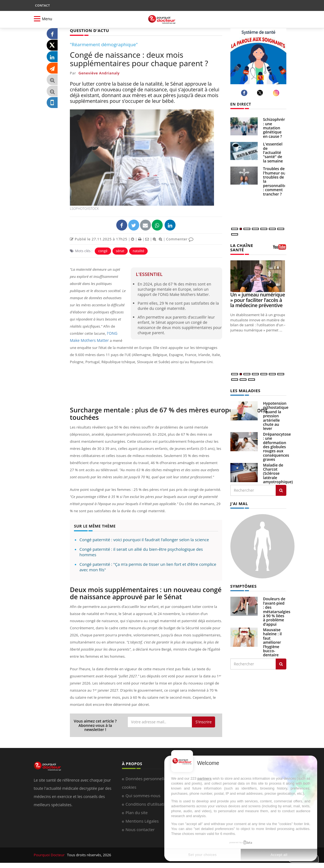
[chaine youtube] (280, 249)
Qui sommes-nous (143, 795)
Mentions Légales (142, 821)
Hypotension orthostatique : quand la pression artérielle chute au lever (276, 415)
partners (204, 778)
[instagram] (277, 93)
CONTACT (43, 5)
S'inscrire (203, 722)
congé (103, 251)
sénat (120, 251)
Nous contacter (140, 829)
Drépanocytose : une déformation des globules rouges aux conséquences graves (277, 446)
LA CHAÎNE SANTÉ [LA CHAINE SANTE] (241, 247)
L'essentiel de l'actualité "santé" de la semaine (273, 152)
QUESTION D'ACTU (88, 30)
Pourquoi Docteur (49, 855)
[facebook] (245, 93)
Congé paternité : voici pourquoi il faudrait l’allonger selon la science (144, 539)
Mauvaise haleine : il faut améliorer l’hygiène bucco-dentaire (273, 641)
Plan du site (137, 812)
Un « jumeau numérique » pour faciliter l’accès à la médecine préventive (258, 299)
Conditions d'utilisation (147, 804)
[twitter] (261, 93)
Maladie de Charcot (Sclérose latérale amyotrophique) (278, 472)
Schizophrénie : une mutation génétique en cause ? (276, 128)
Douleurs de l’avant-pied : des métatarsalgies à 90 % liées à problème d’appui (277, 610)
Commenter (180, 239)
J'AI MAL (239, 502)
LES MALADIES (245, 390)
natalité (138, 251)
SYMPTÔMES (243, 585)
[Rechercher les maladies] (281, 489)
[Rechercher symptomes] (281, 663)
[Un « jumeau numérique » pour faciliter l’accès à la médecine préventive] (258, 276)
